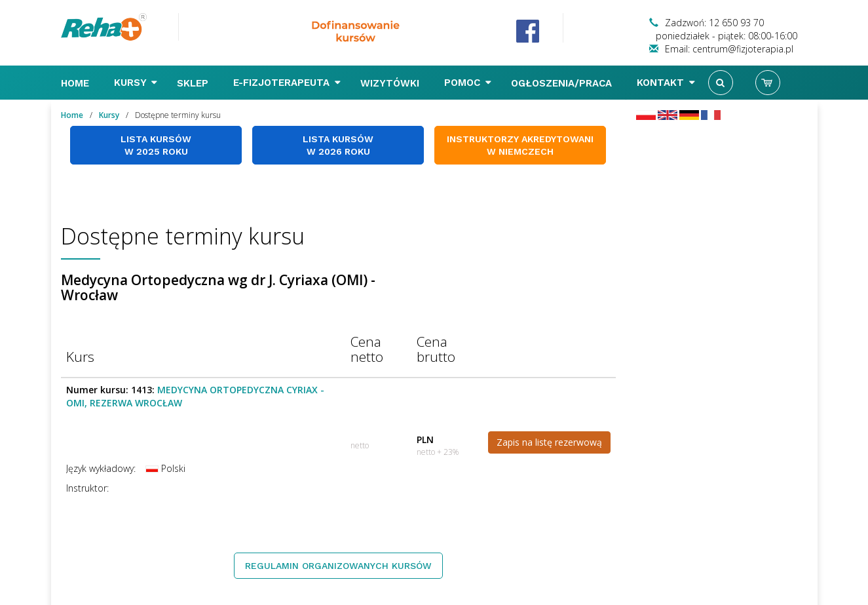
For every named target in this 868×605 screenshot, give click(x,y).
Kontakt (666, 83)
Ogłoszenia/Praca (563, 83)
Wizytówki (391, 83)
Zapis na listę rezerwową (549, 442)
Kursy (136, 83)
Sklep (194, 83)
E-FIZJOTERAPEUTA (287, 83)
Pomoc (468, 83)
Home (77, 83)
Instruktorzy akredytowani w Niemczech (520, 145)
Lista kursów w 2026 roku (338, 145)
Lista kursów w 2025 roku (156, 145)
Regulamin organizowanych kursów (338, 566)
